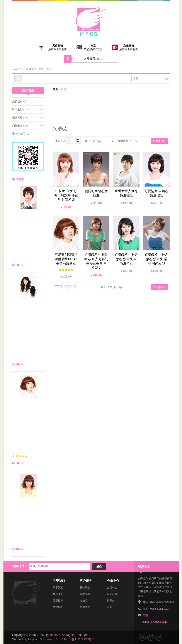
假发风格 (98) (20, 117)
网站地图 (58, 607)
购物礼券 (85, 594)
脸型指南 (58, 600)
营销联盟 (85, 587)
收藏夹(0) (31, 69)
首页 (55, 89)
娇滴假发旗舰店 (58, 49)
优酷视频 (159, 637)
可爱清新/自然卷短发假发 (156, 193)
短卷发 (65, 89)
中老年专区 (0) (20, 134)
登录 (49, 69)
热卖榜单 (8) (19, 101)
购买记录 (112, 594)
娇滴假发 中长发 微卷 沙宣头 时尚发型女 (126, 259)
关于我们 (58, 587)
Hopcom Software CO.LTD (46, 639)
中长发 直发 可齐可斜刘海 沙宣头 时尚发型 (66, 195)
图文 (70, 141)
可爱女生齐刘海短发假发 (126, 193)
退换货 (84, 600)
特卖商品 (85, 607)
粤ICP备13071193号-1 (79, 639)
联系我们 (58, 594)
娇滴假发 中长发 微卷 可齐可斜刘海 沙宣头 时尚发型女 (96, 261)
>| (75, 287)
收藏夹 (111, 600)
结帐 (41, 69)
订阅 (109, 607)
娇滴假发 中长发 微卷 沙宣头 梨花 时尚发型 (156, 259)
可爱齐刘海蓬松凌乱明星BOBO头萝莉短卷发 (66, 259)
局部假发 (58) (20, 126)
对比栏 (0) (159, 141)
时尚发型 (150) (21, 109)
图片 (78, 141)
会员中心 (19, 69)
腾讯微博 (151, 637)
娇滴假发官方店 (93, 49)
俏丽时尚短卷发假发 (96, 193)
